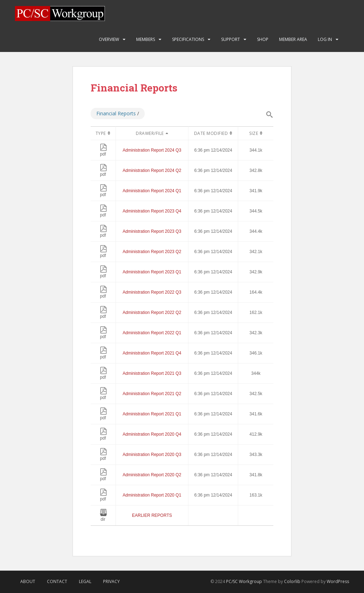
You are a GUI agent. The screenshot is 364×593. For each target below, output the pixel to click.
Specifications (188, 39)
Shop (263, 39)
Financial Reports (116, 113)
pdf (103, 152)
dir (103, 517)
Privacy (111, 581)
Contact (57, 581)
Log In (325, 39)
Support (231, 39)
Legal (85, 581)
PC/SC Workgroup (244, 581)
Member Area (293, 39)
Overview (109, 39)
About (28, 581)
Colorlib (292, 581)
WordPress (338, 581)
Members (146, 39)
